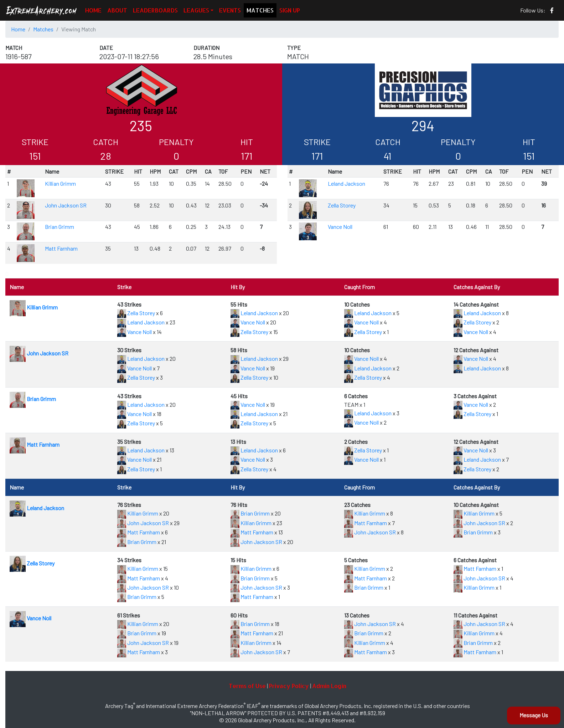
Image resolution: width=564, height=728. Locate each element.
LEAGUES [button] (196, 10)
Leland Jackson (346, 183)
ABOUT (117, 10)
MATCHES (260, 10)
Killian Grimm (60, 183)
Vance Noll (340, 227)
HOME (93, 10)
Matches (43, 29)
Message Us (534, 715)
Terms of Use (247, 686)
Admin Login (329, 686)
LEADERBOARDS (155, 10)
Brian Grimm (59, 227)
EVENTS (230, 10)
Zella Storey (342, 205)
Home (18, 29)
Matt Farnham (61, 248)
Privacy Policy (289, 686)
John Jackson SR (66, 205)
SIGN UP (290, 10)
